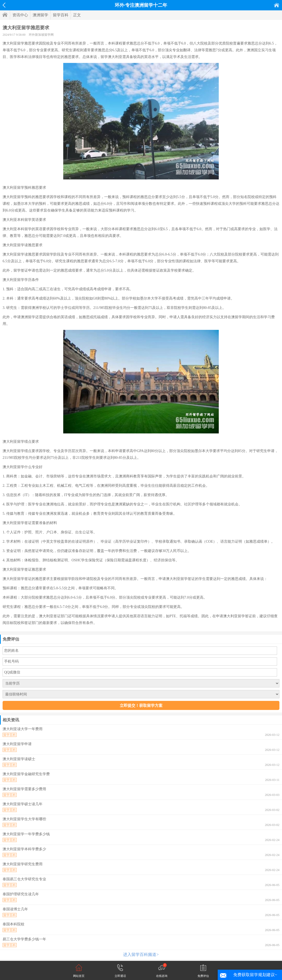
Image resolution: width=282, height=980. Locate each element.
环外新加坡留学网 (41, 35)
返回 (4, 5)
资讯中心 (20, 15)
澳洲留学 (40, 15)
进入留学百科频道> (141, 954)
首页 (277, 5)
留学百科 (61, 15)
